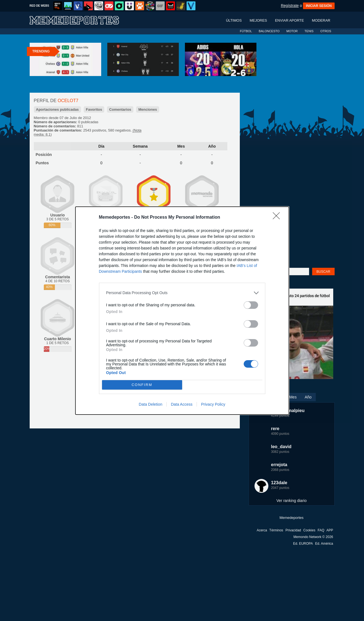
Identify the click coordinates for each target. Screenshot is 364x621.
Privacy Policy (213, 404)
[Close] (278, 218)
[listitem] (182, 293)
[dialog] (182, 311)
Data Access (182, 404)
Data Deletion (151, 404)
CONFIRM (142, 384)
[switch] (251, 305)
